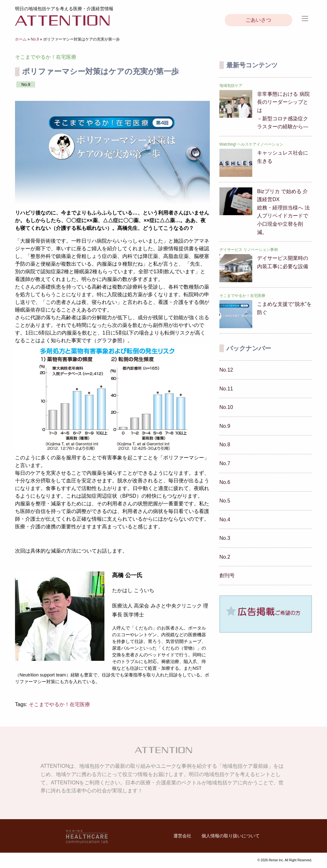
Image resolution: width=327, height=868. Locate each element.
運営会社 (182, 836)
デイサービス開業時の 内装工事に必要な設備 (283, 262)
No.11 (226, 389)
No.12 (226, 370)
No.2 (225, 557)
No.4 (225, 520)
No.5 (225, 501)
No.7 (225, 463)
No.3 (225, 538)
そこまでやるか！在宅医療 (59, 704)
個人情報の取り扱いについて (231, 836)
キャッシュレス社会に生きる (283, 157)
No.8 (225, 445)
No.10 (226, 407)
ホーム (21, 39)
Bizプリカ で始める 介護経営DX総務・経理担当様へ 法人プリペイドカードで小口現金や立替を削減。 (283, 212)
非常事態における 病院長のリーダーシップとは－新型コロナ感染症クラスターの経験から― (283, 110)
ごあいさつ (258, 20)
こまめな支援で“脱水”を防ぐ (284, 308)
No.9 (35, 39)
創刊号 (227, 575)
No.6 (225, 482)
